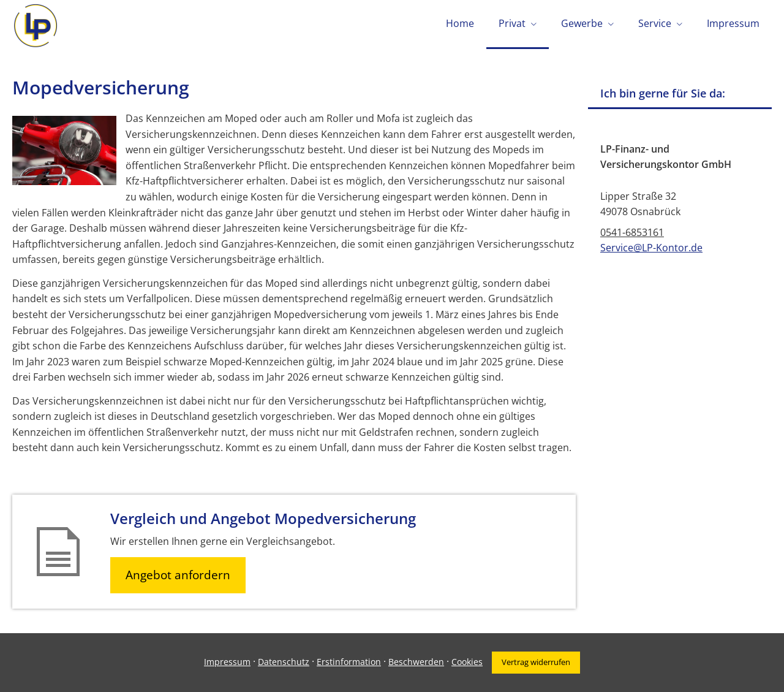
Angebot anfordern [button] (178, 575)
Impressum (227, 662)
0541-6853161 (632, 232)
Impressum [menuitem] (733, 23)
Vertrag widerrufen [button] (536, 662)
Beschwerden (416, 662)
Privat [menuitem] (512, 23)
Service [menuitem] (655, 23)
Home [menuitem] (460, 23)
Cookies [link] (467, 662)
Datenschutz (284, 662)
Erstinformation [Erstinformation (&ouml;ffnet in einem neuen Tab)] (349, 662)
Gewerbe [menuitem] (582, 23)
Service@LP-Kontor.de (651, 248)
